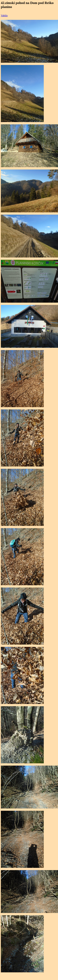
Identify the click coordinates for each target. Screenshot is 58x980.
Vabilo (4, 15)
